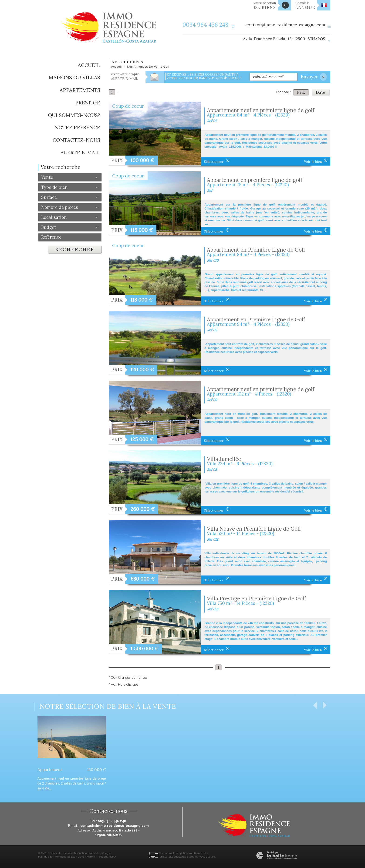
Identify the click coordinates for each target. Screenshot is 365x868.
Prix (301, 92)
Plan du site (45, 857)
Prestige (88, 103)
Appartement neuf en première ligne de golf (261, 389)
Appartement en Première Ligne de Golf (256, 250)
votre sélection (265, 5)
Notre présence (77, 127)
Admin (91, 857)
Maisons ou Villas (74, 77)
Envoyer (314, 77)
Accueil (89, 65)
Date (321, 92)
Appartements (80, 90)
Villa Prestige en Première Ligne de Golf (256, 598)
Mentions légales (65, 857)
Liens (81, 857)
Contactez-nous (76, 140)
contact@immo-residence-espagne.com (285, 25)
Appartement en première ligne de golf (255, 180)
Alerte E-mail (80, 153)
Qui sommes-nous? (74, 115)
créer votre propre (125, 76)
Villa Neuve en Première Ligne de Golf (254, 529)
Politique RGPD (107, 857)
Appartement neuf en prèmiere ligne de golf (261, 110)
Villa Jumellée (224, 459)
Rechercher (75, 249)
